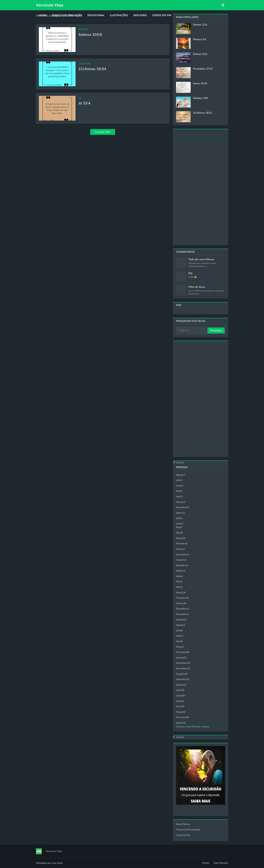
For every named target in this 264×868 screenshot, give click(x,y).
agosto (181, 475)
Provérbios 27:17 (203, 69)
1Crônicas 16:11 (202, 113)
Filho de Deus (197, 287)
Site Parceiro (221, 863)
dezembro (182, 609)
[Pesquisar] (192, 331)
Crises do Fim (183, 835)
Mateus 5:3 (199, 39)
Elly (190, 273)
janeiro (180, 513)
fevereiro (183, 507)
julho (179, 480)
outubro (181, 560)
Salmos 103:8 (90, 35)
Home (206, 863)
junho (180, 486)
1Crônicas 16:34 (92, 69)
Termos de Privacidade (188, 830)
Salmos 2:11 (200, 25)
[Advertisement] (201, 187)
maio (179, 491)
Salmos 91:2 (200, 54)
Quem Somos (183, 824)
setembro (182, 565)
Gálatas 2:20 (200, 98)
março (181, 502)
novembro (182, 555)
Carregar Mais (103, 132)
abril (179, 497)
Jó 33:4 (84, 103)
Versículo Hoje (50, 5)
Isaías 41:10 (200, 83)
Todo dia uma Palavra (201, 259)
